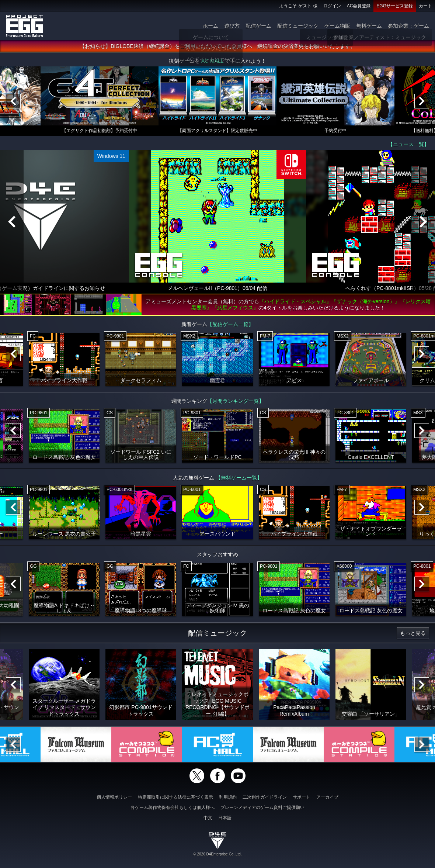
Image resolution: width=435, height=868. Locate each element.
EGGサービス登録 (395, 6)
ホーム (210, 26)
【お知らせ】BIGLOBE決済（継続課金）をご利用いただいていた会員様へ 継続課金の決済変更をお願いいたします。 (217, 46)
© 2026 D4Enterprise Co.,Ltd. (217, 854)
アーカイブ (327, 797)
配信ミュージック (298, 26)
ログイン (332, 6)
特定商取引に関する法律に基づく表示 (175, 797)
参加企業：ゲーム (408, 26)
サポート (302, 797)
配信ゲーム (258, 26)
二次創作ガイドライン (265, 797)
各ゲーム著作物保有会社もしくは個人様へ (173, 808)
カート (425, 6)
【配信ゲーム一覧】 (230, 324)
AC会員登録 (359, 6)
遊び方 (232, 26)
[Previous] (13, 101)
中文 (208, 818)
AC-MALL (212, 61)
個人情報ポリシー (114, 797)
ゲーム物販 (337, 26)
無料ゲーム (369, 26)
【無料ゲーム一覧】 (239, 478)
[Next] (422, 101)
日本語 (225, 818)
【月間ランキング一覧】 (236, 401)
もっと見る (413, 633)
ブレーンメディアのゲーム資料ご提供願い (262, 808)
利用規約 (228, 797)
